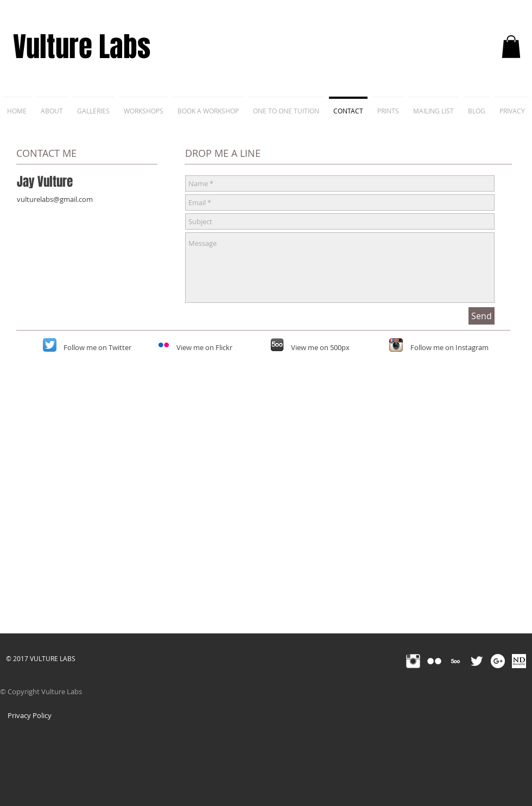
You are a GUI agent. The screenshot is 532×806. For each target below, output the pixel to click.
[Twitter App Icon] (50, 345)
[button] (511, 47)
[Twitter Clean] (477, 661)
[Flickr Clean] (434, 661)
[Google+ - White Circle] (498, 661)
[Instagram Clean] (413, 661)
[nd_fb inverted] (519, 661)
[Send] (482, 316)
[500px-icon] (277, 345)
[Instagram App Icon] (396, 345)
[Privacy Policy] (30, 715)
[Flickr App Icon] (164, 345)
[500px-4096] (455, 661)
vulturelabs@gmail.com (55, 199)
